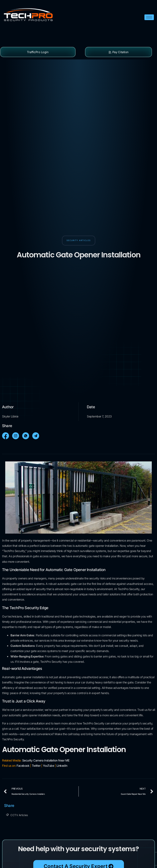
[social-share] (6, 436)
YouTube (49, 766)
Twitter (36, 766)
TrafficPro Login (38, 52)
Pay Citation (118, 52)
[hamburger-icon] (149, 17)
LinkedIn (62, 766)
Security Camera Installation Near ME (46, 760)
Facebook (23, 766)
